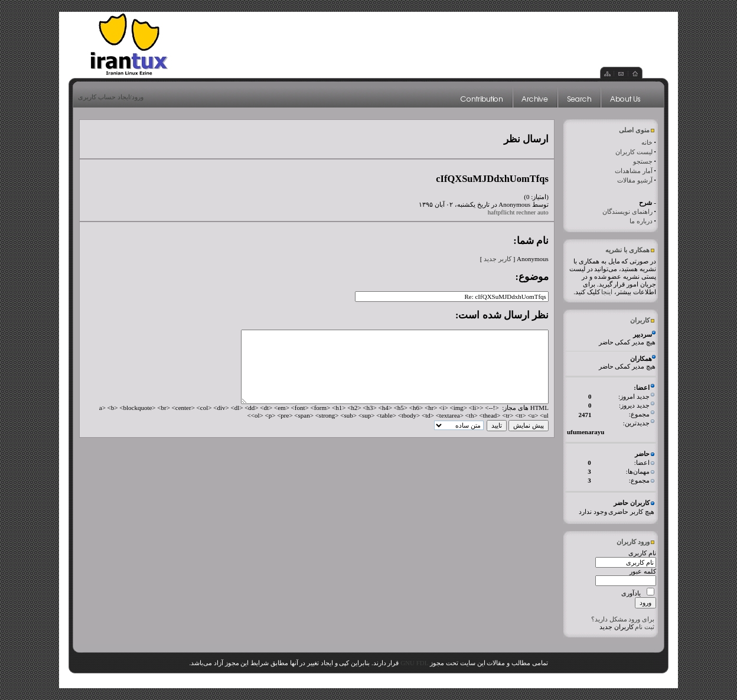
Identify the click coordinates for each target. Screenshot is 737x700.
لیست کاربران (634, 152)
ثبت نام (645, 627)
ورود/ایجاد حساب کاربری (111, 97)
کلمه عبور (643, 571)
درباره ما (641, 221)
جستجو (643, 161)
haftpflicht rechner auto (518, 212)
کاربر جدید (498, 259)
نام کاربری (642, 553)
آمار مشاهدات (634, 171)
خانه (647, 142)
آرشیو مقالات (635, 180)
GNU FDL (414, 663)
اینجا (607, 292)
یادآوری (631, 593)
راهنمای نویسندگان (627, 211)
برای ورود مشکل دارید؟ (623, 619)
